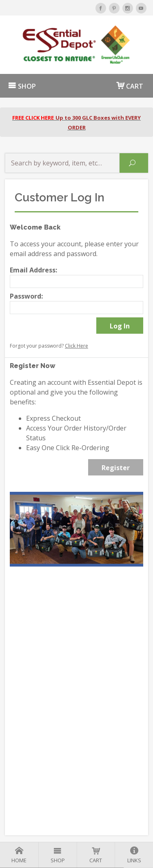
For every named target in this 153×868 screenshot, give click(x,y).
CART (130, 86)
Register (116, 468)
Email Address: (33, 270)
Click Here (76, 346)
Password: (26, 296)
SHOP (22, 86)
